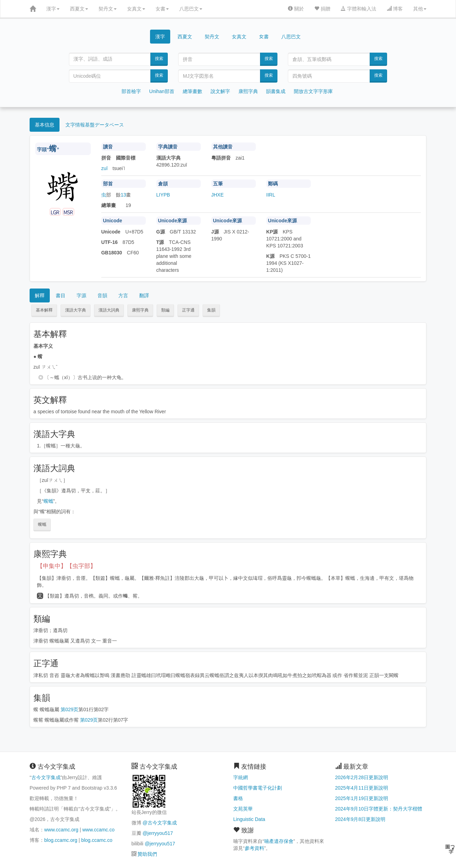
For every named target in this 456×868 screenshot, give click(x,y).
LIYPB (163, 195)
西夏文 (79, 9)
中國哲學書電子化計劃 (258, 788)
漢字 (53, 9)
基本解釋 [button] (44, 310)
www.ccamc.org (61, 830)
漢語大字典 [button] (76, 310)
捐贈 (322, 9)
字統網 (241, 777)
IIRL (271, 195)
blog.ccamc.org (61, 840)
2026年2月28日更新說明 (362, 777)
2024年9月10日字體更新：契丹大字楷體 (379, 809)
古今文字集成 (46, 777)
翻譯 (144, 295)
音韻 (102, 295)
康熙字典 (248, 91)
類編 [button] (165, 310)
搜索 (159, 59)
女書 (162, 9)
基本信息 (45, 125)
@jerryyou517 (158, 833)
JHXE (218, 195)
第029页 (69, 709)
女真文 (136, 9)
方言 (123, 295)
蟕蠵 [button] (42, 524)
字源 (81, 295)
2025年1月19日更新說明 (362, 798)
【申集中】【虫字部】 (66, 566)
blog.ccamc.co (97, 840)
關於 (296, 9)
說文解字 (220, 91)
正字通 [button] (188, 310)
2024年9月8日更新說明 (360, 819)
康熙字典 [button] (140, 310)
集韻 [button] (211, 310)
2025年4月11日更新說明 (362, 788)
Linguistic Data (249, 819)
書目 (61, 295)
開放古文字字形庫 (313, 91)
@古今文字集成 (159, 823)
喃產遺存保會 (279, 841)
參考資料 (254, 848)
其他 (420, 9)
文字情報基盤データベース (95, 125)
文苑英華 (243, 809)
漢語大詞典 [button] (109, 310)
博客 (395, 9)
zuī (105, 168)
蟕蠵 (48, 501)
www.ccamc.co (98, 830)
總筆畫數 (192, 91)
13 (124, 195)
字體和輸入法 (359, 9)
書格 (238, 798)
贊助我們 (147, 854)
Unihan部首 (162, 91)
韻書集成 (276, 91)
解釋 (40, 295)
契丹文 (108, 9)
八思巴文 (191, 9)
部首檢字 (131, 91)
